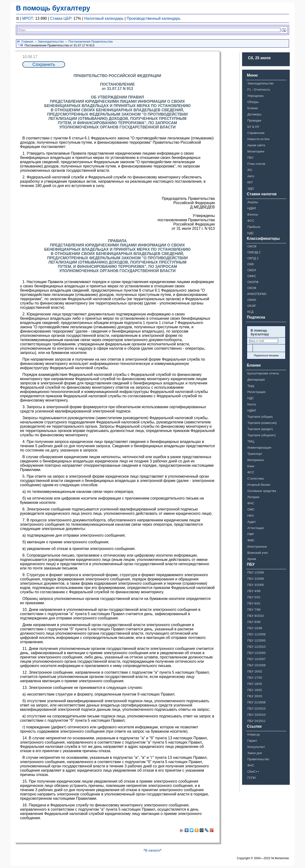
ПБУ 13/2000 (256, 653)
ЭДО (251, 189)
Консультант (256, 747)
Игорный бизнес (259, 485)
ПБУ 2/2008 (256, 579)
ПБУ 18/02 (255, 684)
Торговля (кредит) (260, 429)
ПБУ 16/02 (255, 671)
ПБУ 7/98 (254, 610)
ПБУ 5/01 (254, 597)
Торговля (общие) (260, 417)
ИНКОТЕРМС (257, 294)
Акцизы (253, 202)
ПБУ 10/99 (255, 628)
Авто (251, 176)
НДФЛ (252, 208)
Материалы (256, 460)
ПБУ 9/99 (254, 622)
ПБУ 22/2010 (256, 709)
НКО (251, 516)
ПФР (251, 534)
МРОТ (28, 18)
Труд (251, 386)
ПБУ (250, 158)
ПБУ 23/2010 (256, 715)
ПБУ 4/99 (254, 591)
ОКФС (252, 276)
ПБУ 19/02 (255, 690)
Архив (252, 559)
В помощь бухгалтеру (53, 8)
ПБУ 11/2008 (256, 634)
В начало (152, 850)
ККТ (250, 182)
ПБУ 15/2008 (256, 665)
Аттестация (256, 528)
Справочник (256, 133)
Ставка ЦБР (61, 18)
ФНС (251, 503)
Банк (251, 466)
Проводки (254, 120)
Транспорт (255, 454)
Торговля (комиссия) (262, 423)
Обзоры (253, 102)
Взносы (253, 214)
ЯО (250, 170)
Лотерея (253, 497)
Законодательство (51, 42)
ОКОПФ (253, 282)
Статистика (255, 478)
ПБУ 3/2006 (256, 585)
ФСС (251, 221)
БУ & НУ (253, 127)
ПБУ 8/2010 (256, 616)
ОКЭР (252, 306)
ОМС (251, 509)
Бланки (252, 108)
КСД (250, 312)
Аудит (252, 522)
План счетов (256, 164)
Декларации (256, 380)
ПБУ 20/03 (255, 696)
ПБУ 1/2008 (256, 572)
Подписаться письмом (266, 356)
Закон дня (255, 753)
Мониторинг (256, 151)
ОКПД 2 (253, 258)
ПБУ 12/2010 (256, 647)
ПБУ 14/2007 (256, 659)
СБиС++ (253, 772)
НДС (251, 233)
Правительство (258, 759)
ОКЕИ (252, 270)
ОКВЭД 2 (254, 252)
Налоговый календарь (104, 18)
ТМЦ (251, 441)
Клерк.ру (254, 734)
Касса (252, 404)
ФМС (251, 540)
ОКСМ (252, 246)
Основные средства (262, 491)
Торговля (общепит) (262, 435)
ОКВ (250, 264)
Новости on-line (258, 139)
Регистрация (256, 392)
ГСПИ (252, 778)
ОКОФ (252, 288)
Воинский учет (258, 553)
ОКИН (252, 300)
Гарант (252, 741)
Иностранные (257, 547)
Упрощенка (255, 96)
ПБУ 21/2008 (256, 702)
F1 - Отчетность (259, 90)
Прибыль (254, 227)
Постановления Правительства (90, 42)
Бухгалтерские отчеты (263, 373)
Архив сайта (256, 145)
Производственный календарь (154, 18)
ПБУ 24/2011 (256, 721)
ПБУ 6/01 (254, 603)
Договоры (254, 114)
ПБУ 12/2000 (256, 640)
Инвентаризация (259, 448)
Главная (27, 42)
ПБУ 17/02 (255, 678)
